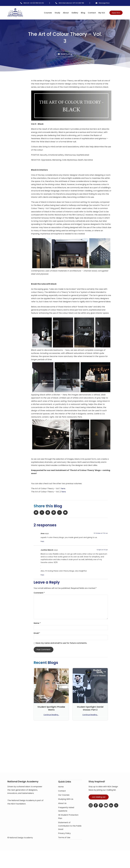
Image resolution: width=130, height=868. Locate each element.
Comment (39, 593)
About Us (62, 810)
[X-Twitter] (116, 813)
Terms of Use (64, 845)
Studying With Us (66, 806)
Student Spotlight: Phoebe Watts (51, 709)
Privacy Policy (64, 840)
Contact (88, 13)
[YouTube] (106, 813)
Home (61, 794)
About (62, 13)
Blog (79, 13)
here (63, 489)
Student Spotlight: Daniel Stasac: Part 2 (90, 709)
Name (37, 624)
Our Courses (64, 802)
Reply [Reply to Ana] (42, 542)
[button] (21, 83)
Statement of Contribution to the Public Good (70, 833)
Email (37, 633)
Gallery (71, 13)
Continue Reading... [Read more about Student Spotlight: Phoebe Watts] (51, 715)
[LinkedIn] (111, 813)
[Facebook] (96, 813)
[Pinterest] (101, 813)
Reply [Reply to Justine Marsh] (42, 575)
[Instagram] (91, 813)
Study (53, 13)
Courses (44, 13)
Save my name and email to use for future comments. (61, 643)
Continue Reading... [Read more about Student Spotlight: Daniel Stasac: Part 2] (90, 715)
